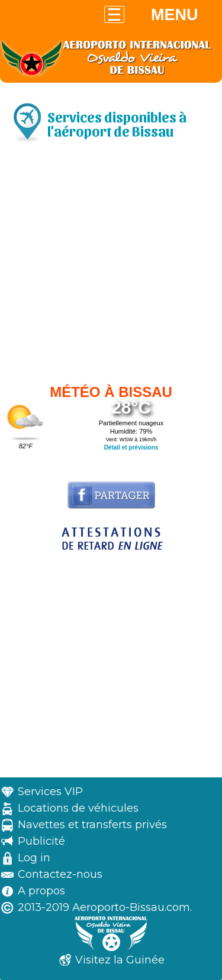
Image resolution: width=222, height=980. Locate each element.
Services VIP (50, 792)
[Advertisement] (111, 266)
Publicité (41, 841)
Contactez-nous (60, 874)
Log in (34, 858)
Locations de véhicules (78, 808)
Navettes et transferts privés (92, 825)
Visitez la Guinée (120, 960)
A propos (41, 891)
